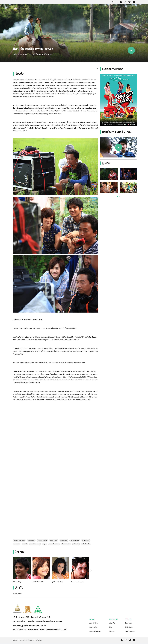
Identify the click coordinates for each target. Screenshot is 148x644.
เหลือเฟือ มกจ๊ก (86, 544)
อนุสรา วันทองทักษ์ (54, 544)
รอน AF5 (25, 544)
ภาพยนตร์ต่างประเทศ (95, 631)
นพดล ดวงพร (54, 540)
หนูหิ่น (45, 544)
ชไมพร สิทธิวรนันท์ (42, 540)
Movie (73, 8)
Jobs (125, 8)
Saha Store (116, 8)
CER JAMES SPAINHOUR (19, 540)
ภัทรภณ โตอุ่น (86, 540)
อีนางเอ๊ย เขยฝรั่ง (66, 544)
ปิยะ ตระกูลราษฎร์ (75, 540)
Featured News (101, 8)
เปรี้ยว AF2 (76, 544)
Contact (112, 631)
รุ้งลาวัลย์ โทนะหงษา (35, 544)
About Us (112, 623)
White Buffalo (31, 540)
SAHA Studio (129, 627)
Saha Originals (85, 8)
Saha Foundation (130, 631)
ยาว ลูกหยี (17, 544)
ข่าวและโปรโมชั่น (94, 623)
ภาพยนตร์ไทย (93, 627)
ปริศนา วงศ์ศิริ (64, 540)
